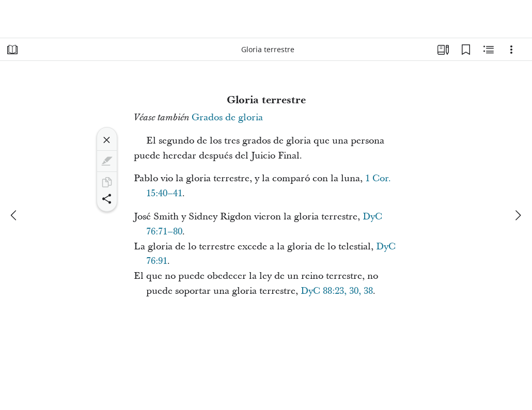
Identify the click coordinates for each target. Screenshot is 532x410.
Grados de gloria (227, 117)
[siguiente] (518, 215)
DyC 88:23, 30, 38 (337, 291)
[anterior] (14, 215)
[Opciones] (511, 50)
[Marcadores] (466, 50)
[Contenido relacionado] (489, 50)
